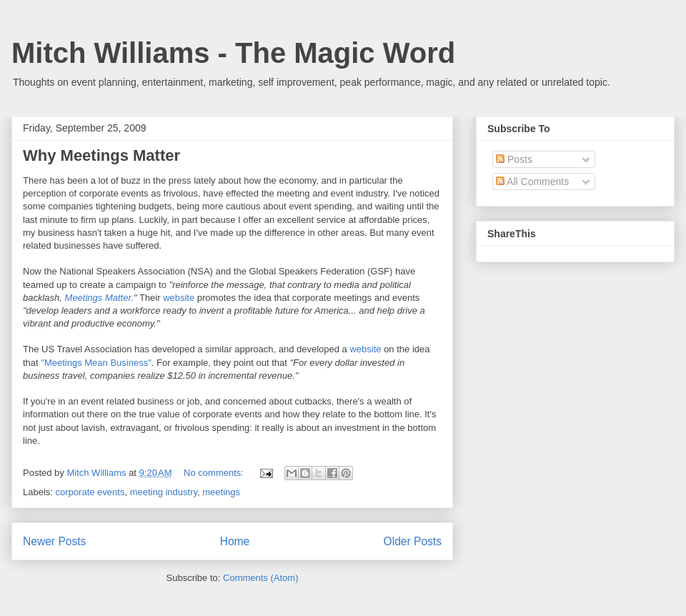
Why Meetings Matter (101, 155)
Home (235, 541)
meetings (221, 492)
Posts (514, 159)
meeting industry (164, 492)
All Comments (532, 182)
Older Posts (413, 541)
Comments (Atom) (260, 578)
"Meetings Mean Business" (96, 363)
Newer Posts (54, 541)
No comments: (215, 473)
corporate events (90, 492)
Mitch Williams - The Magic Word (233, 53)
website (179, 298)
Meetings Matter (98, 298)
